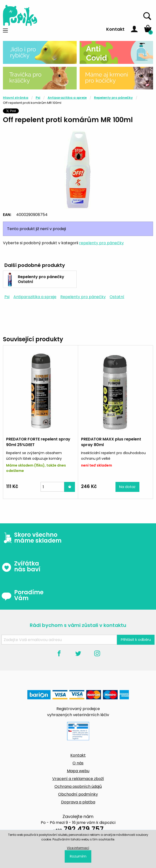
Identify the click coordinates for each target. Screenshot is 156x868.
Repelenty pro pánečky (113, 98)
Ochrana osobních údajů (78, 786)
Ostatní (117, 297)
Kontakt (115, 29)
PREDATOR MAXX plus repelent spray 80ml (111, 442)
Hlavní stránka (16, 98)
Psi (38, 98)
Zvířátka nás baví (21, 566)
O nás (78, 763)
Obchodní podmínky (78, 794)
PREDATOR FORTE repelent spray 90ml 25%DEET (38, 442)
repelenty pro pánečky (101, 243)
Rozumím (78, 856)
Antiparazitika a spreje (67, 98)
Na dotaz (127, 487)
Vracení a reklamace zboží (78, 779)
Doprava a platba (78, 802)
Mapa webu (78, 771)
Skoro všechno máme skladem (31, 538)
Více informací (78, 848)
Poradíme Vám (22, 595)
